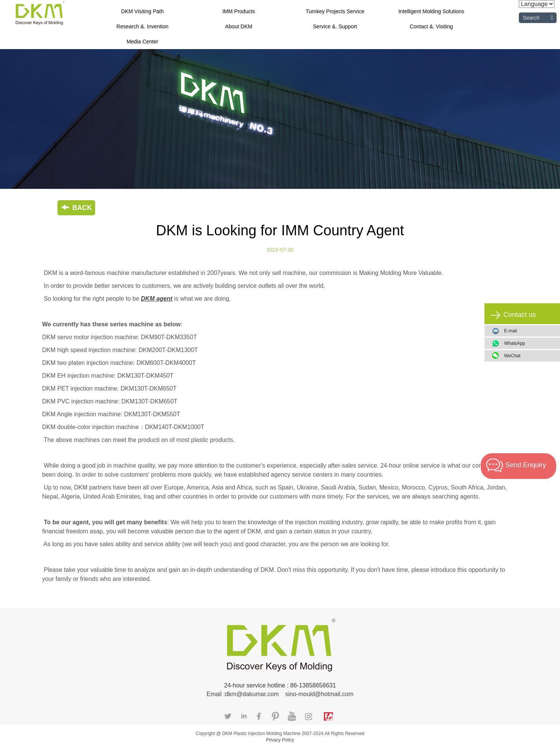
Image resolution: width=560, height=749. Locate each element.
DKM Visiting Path (143, 11)
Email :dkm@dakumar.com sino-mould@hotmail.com (280, 694)
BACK (76, 208)
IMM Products (239, 11)
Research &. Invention (142, 26)
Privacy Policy (280, 740)
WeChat (529, 356)
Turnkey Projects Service (335, 11)
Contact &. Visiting (431, 26)
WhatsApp (529, 343)
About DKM (239, 26)
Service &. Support (335, 26)
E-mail (511, 331)
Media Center (142, 42)
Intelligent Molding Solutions (431, 11)
